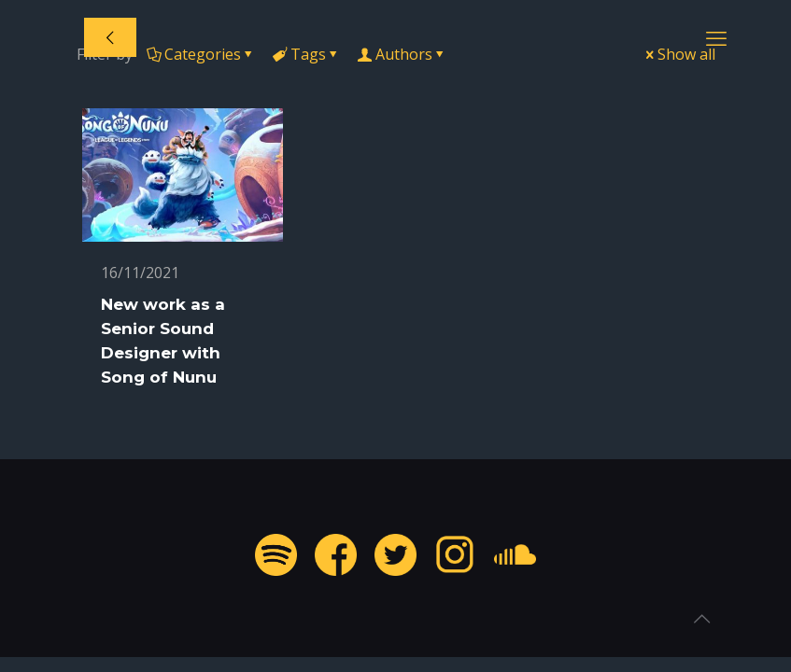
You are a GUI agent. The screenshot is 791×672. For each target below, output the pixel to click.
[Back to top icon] (701, 619)
